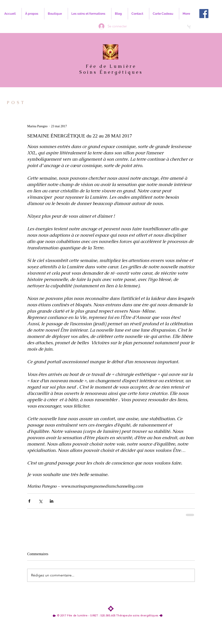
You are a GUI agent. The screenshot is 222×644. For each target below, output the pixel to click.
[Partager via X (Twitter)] (40, 501)
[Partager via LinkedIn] (52, 501)
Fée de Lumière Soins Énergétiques (111, 69)
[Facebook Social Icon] (204, 14)
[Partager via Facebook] (29, 501)
